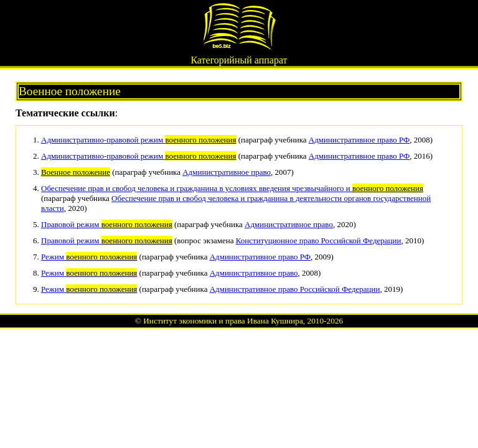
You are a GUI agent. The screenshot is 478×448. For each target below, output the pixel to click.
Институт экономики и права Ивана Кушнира (223, 321)
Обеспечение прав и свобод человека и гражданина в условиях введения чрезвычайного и (232, 188)
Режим (89, 257)
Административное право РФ (359, 140)
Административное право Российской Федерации (295, 289)
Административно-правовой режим (139, 140)
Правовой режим (107, 224)
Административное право (227, 172)
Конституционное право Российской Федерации (319, 240)
